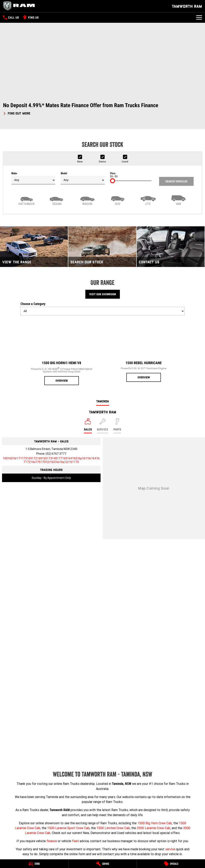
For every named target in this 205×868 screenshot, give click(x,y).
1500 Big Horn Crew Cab (155, 823)
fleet (75, 841)
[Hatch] (27, 200)
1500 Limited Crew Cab (113, 828)
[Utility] (148, 200)
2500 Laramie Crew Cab (153, 828)
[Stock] (34, 864)
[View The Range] (34, 247)
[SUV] (118, 200)
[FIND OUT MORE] (17, 113)
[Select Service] (103, 426)
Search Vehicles (176, 181)
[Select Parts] (117, 426)
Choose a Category (102, 309)
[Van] (179, 200)
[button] (102, 109)
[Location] (88, 426)
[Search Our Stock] (102, 247)
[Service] (103, 864)
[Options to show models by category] (102, 311)
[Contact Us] (171, 247)
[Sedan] (57, 200)
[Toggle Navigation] (199, 17)
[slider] (113, 181)
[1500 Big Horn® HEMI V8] (62, 352)
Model (83, 178)
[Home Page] (20, 6)
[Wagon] (87, 200)
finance (52, 841)
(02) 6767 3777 (56, 454)
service (170, 849)
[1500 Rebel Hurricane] (144, 350)
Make (33, 178)
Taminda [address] (103, 401)
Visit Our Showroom (103, 294)
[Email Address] (51, 460)
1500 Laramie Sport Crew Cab (68, 828)
